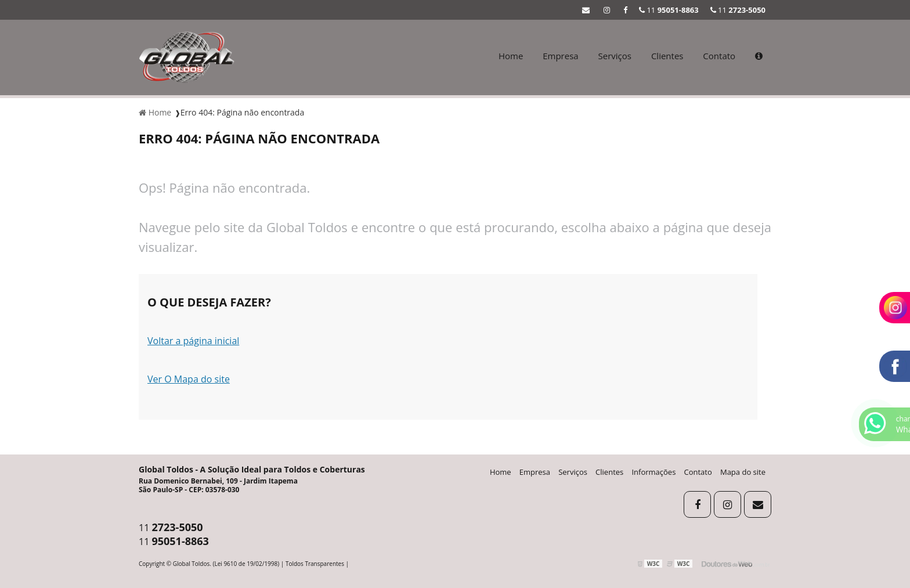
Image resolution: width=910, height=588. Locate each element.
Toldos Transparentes (315, 564)
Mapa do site (743, 472)
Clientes (667, 56)
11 (738, 10)
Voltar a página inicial (193, 341)
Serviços (615, 56)
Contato (719, 56)
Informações (653, 472)
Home (511, 56)
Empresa (560, 56)
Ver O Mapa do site (189, 379)
